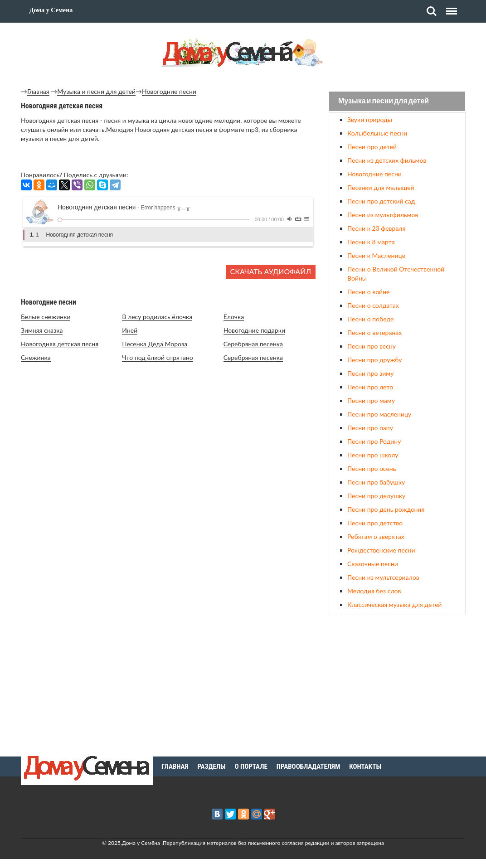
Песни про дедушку (376, 496)
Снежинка (36, 357)
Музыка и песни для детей (96, 91)
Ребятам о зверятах (376, 536)
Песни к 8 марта (371, 242)
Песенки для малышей (381, 187)
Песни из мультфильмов (383, 215)
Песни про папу (370, 428)
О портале (251, 766)
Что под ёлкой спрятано (157, 357)
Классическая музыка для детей (394, 604)
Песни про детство (375, 523)
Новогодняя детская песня (60, 344)
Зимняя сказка (42, 330)
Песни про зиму (370, 373)
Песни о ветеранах (374, 332)
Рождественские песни (381, 550)
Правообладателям (309, 766)
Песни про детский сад (381, 201)
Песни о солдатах (373, 305)
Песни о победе (370, 319)
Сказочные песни (373, 564)
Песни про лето (370, 387)
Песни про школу (373, 455)
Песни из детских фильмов (387, 160)
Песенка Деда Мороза (155, 344)
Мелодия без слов (374, 591)
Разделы (211, 766)
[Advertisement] (397, 684)
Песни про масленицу (379, 414)
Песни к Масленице (376, 255)
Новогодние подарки (254, 330)
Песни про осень (372, 468)
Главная (38, 91)
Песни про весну (372, 346)
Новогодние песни (169, 91)
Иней (130, 330)
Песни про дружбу (375, 360)
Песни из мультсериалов (383, 577)
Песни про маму (371, 400)
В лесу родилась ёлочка (157, 317)
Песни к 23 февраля (376, 228)
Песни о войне (368, 292)
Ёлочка (234, 317)
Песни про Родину (374, 441)
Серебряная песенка (253, 344)
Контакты (365, 766)
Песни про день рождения (386, 509)
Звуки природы (370, 119)
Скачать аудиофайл (271, 271)
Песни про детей (372, 147)
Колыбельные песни (377, 133)
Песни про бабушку (376, 482)
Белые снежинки (46, 317)
